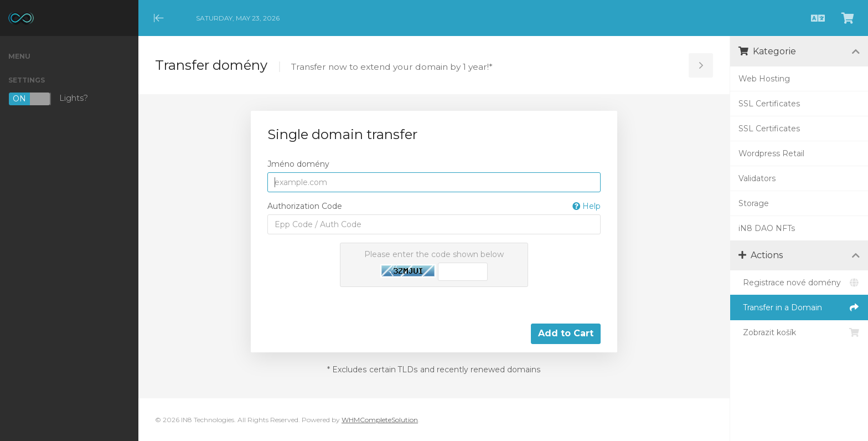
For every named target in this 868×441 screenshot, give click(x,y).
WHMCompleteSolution (380, 420)
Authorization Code (434, 206)
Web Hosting (764, 79)
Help (587, 206)
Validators (757, 178)
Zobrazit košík (799, 332)
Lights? (48, 99)
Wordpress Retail (771, 153)
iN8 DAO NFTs (767, 228)
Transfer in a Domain (799, 307)
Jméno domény (298, 164)
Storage (754, 203)
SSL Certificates (769, 104)
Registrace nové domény (799, 283)
